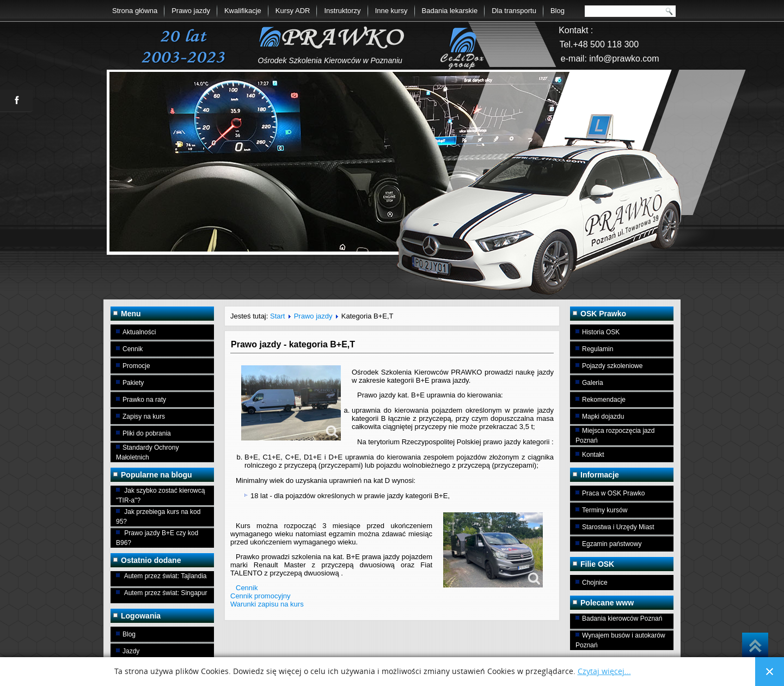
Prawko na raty (144, 400)
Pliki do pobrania (147, 433)
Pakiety (133, 383)
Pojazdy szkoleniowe (612, 366)
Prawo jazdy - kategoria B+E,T (293, 344)
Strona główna (135, 11)
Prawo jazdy (191, 11)
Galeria (593, 383)
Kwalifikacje (243, 11)
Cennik (133, 349)
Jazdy (131, 651)
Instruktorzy (342, 11)
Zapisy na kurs (144, 416)
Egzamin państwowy (612, 544)
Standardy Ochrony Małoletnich (147, 452)
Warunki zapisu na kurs (267, 604)
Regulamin (598, 349)
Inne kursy (391, 11)
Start (277, 316)
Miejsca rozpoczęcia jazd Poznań (615, 436)
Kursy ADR (293, 11)
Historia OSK (601, 332)
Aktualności (139, 332)
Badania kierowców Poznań (622, 618)
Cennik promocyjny (261, 596)
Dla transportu (514, 11)
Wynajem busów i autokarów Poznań (620, 640)
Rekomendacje (604, 400)
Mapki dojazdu (603, 416)
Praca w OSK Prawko (613, 493)
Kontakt (593, 455)
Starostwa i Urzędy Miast (618, 527)
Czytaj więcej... (604, 672)
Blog (558, 11)
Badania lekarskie (450, 11)
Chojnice (595, 583)
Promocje (136, 366)
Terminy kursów (605, 510)
